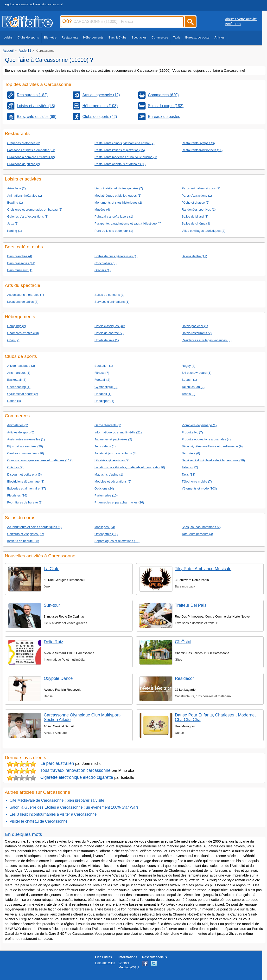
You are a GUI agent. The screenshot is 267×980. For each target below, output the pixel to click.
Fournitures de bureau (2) (25, 502)
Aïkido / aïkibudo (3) (21, 366)
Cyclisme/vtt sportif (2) (23, 394)
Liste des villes (105, 963)
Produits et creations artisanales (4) (206, 439)
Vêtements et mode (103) (199, 488)
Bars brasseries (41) (21, 263)
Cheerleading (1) (19, 387)
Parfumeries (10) (106, 495)
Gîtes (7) (13, 340)
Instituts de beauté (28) (23, 541)
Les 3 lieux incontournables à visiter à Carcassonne (53, 814)
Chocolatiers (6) (105, 263)
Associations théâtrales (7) (26, 295)
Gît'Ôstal (183, 642)
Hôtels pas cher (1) (195, 326)
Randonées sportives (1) (199, 210)
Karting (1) (14, 231)
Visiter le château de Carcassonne (39, 821)
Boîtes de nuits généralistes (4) (116, 256)
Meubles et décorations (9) (113, 481)
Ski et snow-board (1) (196, 373)
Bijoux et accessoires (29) (25, 446)
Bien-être (50, 37)
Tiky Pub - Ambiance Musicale (203, 569)
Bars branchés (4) (20, 256)
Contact (124, 963)
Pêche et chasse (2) (195, 203)
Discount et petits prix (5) (24, 474)
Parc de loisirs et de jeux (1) (114, 231)
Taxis (177, 37)
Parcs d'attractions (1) (197, 196)
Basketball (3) (17, 380)
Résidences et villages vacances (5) (207, 340)
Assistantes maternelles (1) (26, 439)
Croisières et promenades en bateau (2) (35, 210)
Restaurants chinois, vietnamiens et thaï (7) (124, 143)
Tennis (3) (188, 394)
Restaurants (70, 37)
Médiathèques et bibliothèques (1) (118, 196)
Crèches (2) (15, 467)
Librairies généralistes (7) (112, 460)
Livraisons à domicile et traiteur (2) (31, 157)
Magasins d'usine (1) (109, 474)
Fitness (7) (102, 373)
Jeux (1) (13, 223)
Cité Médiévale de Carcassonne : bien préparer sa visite (57, 800)
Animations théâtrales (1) (25, 196)
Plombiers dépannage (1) (199, 425)
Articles (220, 37)
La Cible (52, 569)
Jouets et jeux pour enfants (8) (116, 453)
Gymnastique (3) (106, 387)
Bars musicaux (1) (20, 270)
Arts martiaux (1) (19, 373)
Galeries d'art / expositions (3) (28, 216)
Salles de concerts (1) (110, 295)
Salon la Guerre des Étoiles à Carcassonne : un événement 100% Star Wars (74, 807)
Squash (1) (189, 380)
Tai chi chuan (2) (193, 387)
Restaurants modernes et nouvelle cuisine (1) (126, 157)
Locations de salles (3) (23, 302)
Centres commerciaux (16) (26, 453)
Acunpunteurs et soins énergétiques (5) (34, 527)
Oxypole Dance (58, 678)
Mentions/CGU (129, 967)
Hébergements (93, 37)
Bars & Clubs (118, 37)
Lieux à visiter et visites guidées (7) (119, 188)
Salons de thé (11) (194, 256)
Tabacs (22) (190, 467)
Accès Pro (233, 24)
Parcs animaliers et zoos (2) (201, 188)
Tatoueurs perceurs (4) (197, 534)
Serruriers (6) (191, 453)
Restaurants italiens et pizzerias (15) (120, 150)
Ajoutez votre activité (241, 19)
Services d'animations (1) (112, 302)
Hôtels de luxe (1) (107, 340)
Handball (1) (103, 394)
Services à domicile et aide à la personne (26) (213, 460)
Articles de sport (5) (21, 432)
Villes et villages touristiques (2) (203, 231)
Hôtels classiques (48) (110, 326)
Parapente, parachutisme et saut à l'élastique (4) (128, 223)
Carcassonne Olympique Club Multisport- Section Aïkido (82, 717)
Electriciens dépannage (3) (26, 481)
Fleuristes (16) (17, 495)
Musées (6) (102, 210)
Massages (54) (105, 527)
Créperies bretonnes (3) (24, 143)
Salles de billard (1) (195, 216)
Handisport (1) (104, 401)
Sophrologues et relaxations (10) (117, 541)
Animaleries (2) (18, 425)
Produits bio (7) (192, 432)
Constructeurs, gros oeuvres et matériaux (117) (40, 460)
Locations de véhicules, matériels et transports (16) (130, 467)
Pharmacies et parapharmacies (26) (119, 502)
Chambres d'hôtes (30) (23, 333)
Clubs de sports (28, 37)
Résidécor (184, 678)
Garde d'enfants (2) (108, 425)
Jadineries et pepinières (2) (113, 439)
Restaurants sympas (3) (198, 143)
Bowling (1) (15, 203)
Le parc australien (58, 763)
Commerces (160, 37)
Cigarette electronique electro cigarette (77, 777)
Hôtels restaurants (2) (197, 333)
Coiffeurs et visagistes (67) (26, 534)
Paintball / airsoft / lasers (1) (114, 216)
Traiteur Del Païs (191, 605)
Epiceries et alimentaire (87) (27, 488)
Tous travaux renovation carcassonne (76, 770)
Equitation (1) (104, 366)
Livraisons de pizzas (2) (24, 164)
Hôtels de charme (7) (109, 333)
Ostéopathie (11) (106, 534)
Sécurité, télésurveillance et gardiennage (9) (212, 446)
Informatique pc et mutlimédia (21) (118, 432)
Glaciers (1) (103, 270)
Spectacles (139, 37)
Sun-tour (52, 605)
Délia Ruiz (53, 642)
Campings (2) (17, 326)
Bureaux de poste (197, 37)
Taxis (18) (188, 474)
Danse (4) (14, 401)
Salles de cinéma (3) (196, 223)
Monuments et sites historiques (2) (118, 203)
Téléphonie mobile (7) (197, 481)
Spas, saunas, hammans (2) (201, 527)
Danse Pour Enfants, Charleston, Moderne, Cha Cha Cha (215, 717)
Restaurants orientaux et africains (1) (120, 164)
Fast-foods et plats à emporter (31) (31, 150)
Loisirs (8, 37)
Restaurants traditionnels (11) (202, 150)
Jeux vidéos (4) (105, 446)
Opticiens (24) (104, 488)
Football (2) (102, 380)
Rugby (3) (188, 366)
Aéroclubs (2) (16, 188)
